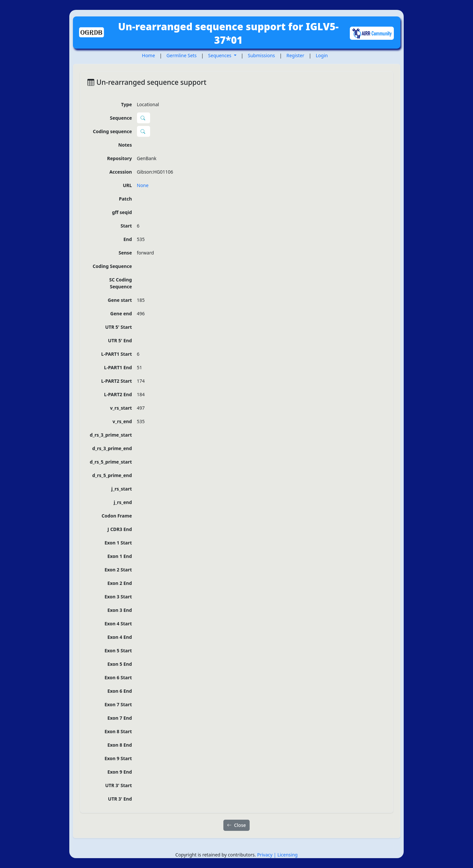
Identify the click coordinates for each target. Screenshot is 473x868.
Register (295, 55)
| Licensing (286, 855)
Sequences (220, 55)
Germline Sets (182, 55)
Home (148, 55)
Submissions (262, 55)
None (143, 185)
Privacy (265, 855)
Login (322, 55)
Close (236, 825)
